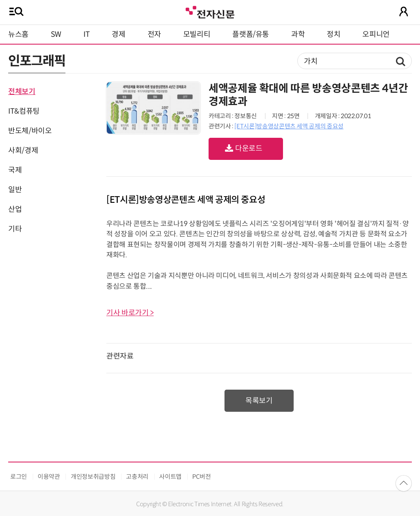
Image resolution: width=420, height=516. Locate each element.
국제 (15, 170)
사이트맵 (170, 477)
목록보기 (259, 401)
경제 (118, 34)
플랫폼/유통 (251, 34)
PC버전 (202, 477)
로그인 (19, 477)
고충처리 (137, 477)
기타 (15, 229)
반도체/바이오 (30, 131)
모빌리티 (197, 34)
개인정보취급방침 (93, 477)
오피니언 (376, 34)
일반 (15, 190)
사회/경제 (23, 150)
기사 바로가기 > (130, 313)
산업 (15, 209)
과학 (298, 34)
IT (86, 34)
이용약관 (49, 477)
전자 (154, 34)
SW (56, 34)
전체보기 (22, 92)
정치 (334, 34)
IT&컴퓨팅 (24, 111)
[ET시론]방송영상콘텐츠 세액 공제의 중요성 (289, 126)
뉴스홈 (18, 34)
